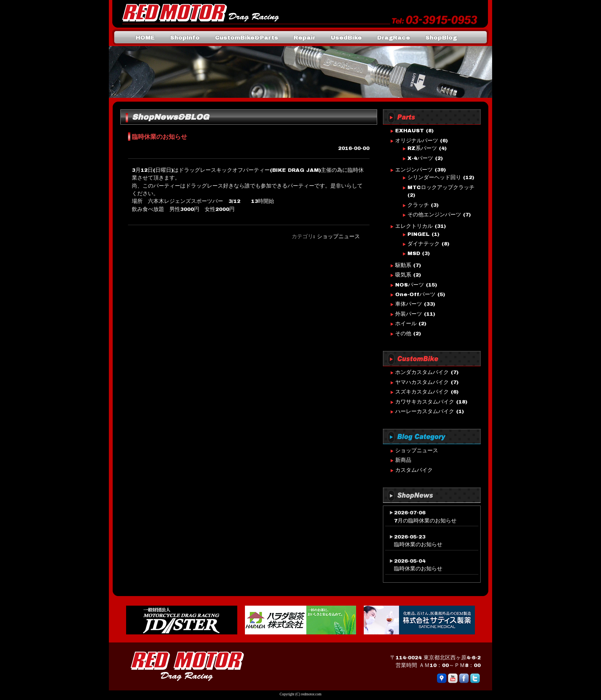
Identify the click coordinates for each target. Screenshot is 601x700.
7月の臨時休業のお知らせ (425, 521)
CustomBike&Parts (247, 38)
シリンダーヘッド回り (434, 177)
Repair (305, 38)
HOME (145, 38)
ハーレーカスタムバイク (425, 411)
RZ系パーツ (422, 148)
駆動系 (403, 265)
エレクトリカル (414, 226)
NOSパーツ (410, 285)
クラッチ (418, 205)
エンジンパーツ (414, 170)
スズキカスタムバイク (422, 392)
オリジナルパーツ (417, 141)
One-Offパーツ (415, 294)
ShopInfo (185, 38)
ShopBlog (441, 38)
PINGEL (419, 234)
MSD (414, 253)
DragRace (394, 38)
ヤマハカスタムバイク (422, 382)
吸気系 (403, 275)
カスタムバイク (414, 470)
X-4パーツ (420, 158)
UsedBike (346, 38)
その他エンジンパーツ (434, 215)
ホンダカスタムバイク (422, 372)
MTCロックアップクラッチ (441, 187)
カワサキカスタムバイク (425, 402)
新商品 (403, 460)
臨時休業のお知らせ (418, 544)
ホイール (406, 324)
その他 (403, 334)
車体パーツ (409, 304)
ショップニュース (338, 236)
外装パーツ (409, 314)
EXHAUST (410, 131)
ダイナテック (424, 244)
